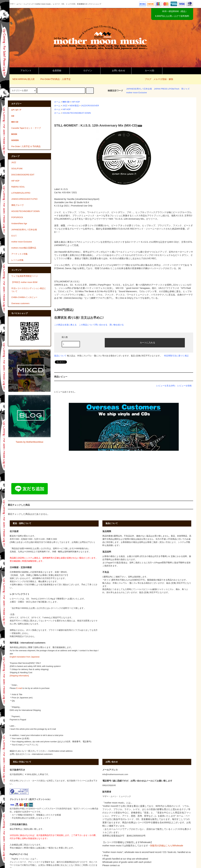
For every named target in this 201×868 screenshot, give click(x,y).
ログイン (85, 70)
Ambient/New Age (19, 224)
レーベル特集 (17, 260)
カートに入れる (145, 342)
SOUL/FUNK (17, 169)
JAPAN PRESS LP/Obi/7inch (167, 89)
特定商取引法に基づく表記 (176, 356)
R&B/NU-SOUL (18, 187)
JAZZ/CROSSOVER (90, 106)
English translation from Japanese (25, 657)
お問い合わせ (116, 70)
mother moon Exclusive (137, 93)
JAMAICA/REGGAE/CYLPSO (24, 199)
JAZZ (65, 106)
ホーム (57, 102)
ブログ (148, 79)
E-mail (19, 688)
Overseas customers (20, 303)
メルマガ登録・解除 (163, 79)
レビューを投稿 (184, 386)
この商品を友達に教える (65, 325)
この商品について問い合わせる (93, 325)
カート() (147, 70)
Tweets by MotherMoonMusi (29, 442)
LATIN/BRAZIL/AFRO (21, 193)
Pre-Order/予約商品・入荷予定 (54, 79)
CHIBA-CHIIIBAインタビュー (24, 297)
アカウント (23, 70)
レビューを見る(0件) (166, 386)
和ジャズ (185, 89)
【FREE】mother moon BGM (24, 282)
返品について (60, 356)
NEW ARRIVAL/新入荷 (22, 79)
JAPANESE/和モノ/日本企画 (139, 89)
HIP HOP (76, 102)
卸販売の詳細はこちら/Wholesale (167, 846)
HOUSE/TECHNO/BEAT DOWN (77, 113)
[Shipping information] (19, 676)
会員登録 (54, 70)
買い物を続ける (117, 325)
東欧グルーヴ (17, 205)
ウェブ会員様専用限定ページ (25, 276)
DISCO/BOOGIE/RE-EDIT (23, 175)
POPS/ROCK (17, 217)
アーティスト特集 (19, 254)
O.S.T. (14, 236)
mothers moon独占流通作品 (24, 248)
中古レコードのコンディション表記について (29, 290)
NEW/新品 (74, 106)
